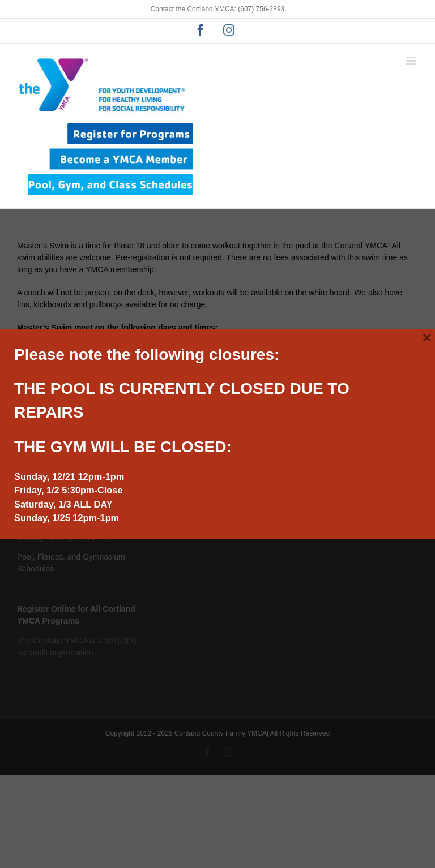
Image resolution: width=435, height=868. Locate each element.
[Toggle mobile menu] (412, 61)
